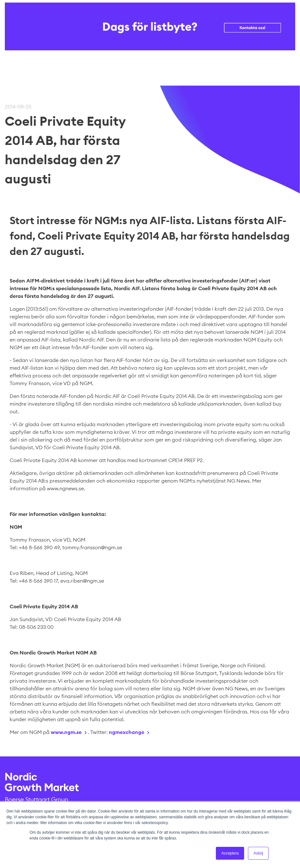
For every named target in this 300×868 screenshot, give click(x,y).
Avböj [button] (258, 853)
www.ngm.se (66, 732)
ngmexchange (127, 732)
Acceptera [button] (230, 853)
